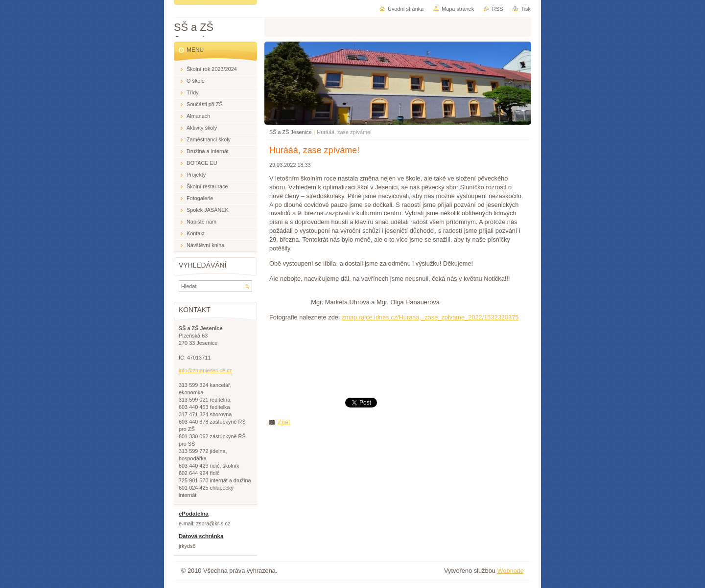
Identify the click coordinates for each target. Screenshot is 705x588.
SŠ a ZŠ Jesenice (290, 132)
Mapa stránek (458, 9)
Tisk (526, 9)
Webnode (510, 571)
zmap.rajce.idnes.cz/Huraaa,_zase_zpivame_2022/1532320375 (430, 317)
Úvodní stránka (406, 9)
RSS (497, 9)
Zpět (284, 422)
